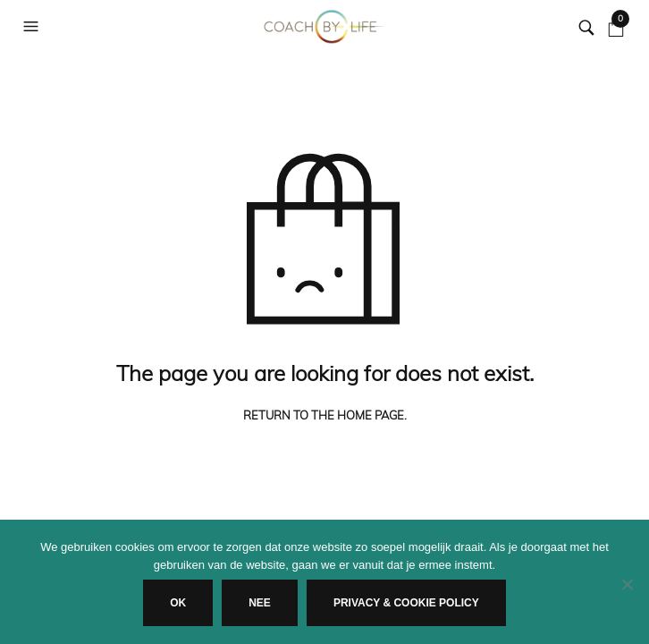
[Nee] (627, 584)
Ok (178, 603)
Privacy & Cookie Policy (406, 603)
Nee (260, 603)
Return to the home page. (325, 415)
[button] (33, 27)
